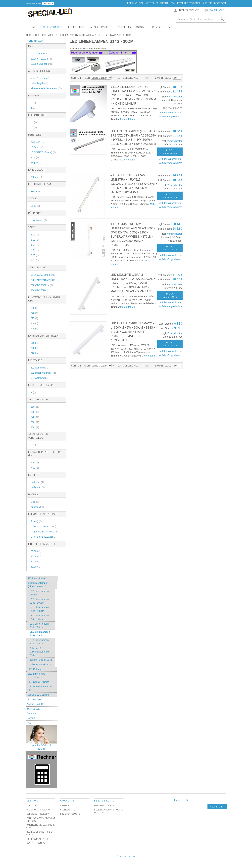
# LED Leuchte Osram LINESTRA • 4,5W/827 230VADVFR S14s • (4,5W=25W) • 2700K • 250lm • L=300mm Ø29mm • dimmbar (134, 184)
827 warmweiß (40, 378)
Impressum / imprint (37, 839)
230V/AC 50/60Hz (42, 285)
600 (34, 329)
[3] (34, 128)
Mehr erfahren (128, 119)
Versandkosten (175, 97)
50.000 (36, 567)
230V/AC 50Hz (40, 290)
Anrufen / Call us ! (41, 745)
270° (35, 417)
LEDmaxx (38, 147)
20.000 (36, 551)
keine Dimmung (41, 78)
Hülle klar (37, 482)
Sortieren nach (80, 78)
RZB (35, 157)
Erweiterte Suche (70, 814)
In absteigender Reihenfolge (114, 78)
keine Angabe (40, 83)
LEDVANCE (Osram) (43, 152)
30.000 (36, 562)
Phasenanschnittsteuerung (46, 88)
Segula (36, 163)
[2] (34, 122)
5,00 (35, 250)
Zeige (168, 78)
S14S (35, 206)
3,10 (35, 240)
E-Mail (42, 749)
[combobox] (201, 19)
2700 (35, 353)
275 (34, 318)
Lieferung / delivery (38, 814)
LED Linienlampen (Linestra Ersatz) (77, 35)
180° (35, 407)
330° (35, 422)
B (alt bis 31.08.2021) (44, 537)
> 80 (35, 463)
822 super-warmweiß (43, 373)
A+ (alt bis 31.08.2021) (44, 532)
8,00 (35, 260)
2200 (35, 348)
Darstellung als (128, 78)
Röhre (36, 191)
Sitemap (64, 806)
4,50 (35, 245)
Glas (35, 502)
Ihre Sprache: (34, 3)
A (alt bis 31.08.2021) (43, 526)
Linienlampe (39, 220)
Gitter (147, 78)
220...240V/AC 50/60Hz (45, 280)
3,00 (35, 235)
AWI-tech (37, 142)
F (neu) (36, 521)
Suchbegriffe (68, 810)
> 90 (35, 468)
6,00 (35, 255)
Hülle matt (38, 487)
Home (29, 35)
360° (35, 427)
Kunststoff (38, 507)
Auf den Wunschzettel (171, 113)
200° (35, 412)
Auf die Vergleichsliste (171, 117)
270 (34, 313)
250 (34, 308)
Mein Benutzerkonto (106, 806)
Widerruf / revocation (39, 810)
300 (34, 323)
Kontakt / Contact (36, 843)
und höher (42, 64)
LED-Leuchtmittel (45, 35)
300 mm (37, 177)
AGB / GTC (32, 806)
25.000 (36, 556)
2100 (35, 343)
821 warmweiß (40, 368)
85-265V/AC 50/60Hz (43, 275)
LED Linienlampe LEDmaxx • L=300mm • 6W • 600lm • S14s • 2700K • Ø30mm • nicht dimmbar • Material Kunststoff (133, 332)
